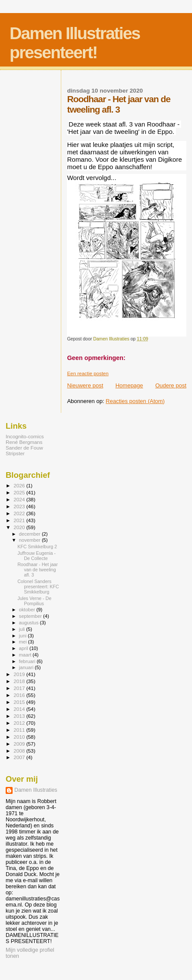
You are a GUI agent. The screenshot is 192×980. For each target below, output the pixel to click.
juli (23, 629)
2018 (20, 681)
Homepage (129, 385)
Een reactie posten (88, 373)
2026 (20, 485)
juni (23, 636)
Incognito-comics (25, 436)
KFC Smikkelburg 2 (37, 547)
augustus (30, 623)
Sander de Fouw (24, 448)
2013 (20, 716)
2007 (20, 757)
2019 (20, 674)
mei (24, 642)
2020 (20, 527)
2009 (20, 744)
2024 (20, 499)
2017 (20, 688)
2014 (20, 709)
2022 (20, 513)
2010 (20, 737)
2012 (20, 723)
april (24, 648)
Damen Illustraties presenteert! (75, 43)
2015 (20, 702)
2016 (20, 695)
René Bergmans (24, 442)
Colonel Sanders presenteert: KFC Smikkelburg (38, 587)
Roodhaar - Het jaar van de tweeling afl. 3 (38, 570)
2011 (20, 730)
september (31, 616)
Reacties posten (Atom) (135, 401)
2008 (20, 751)
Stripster (15, 453)
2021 (20, 520)
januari (27, 667)
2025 (20, 492)
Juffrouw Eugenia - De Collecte (36, 556)
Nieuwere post (85, 385)
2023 (20, 506)
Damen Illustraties (36, 790)
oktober (28, 610)
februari (28, 661)
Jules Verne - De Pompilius (34, 601)
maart (26, 655)
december (31, 534)
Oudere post (171, 385)
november (31, 540)
